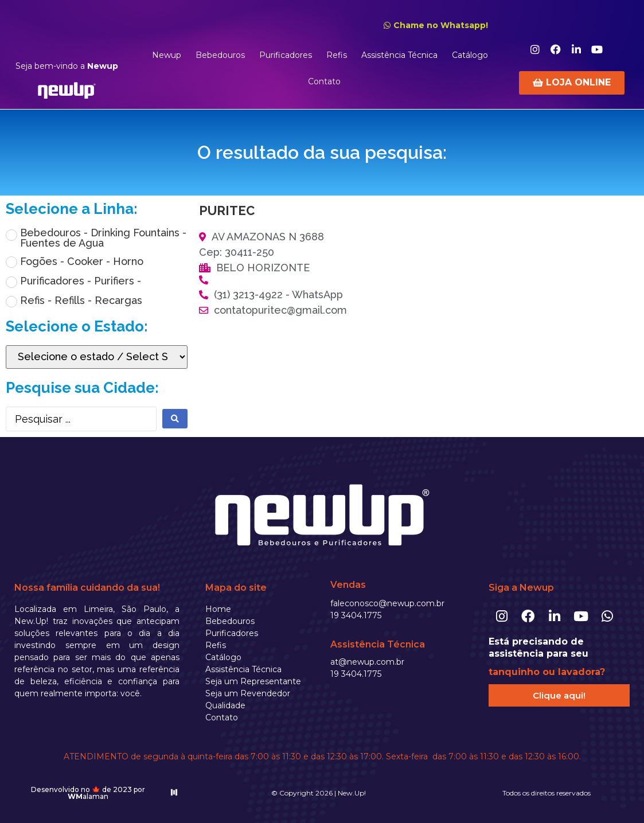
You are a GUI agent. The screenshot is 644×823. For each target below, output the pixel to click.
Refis (337, 55)
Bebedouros (220, 55)
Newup (167, 55)
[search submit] (175, 419)
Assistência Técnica (399, 55)
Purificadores (286, 55)
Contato (324, 81)
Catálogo (470, 55)
